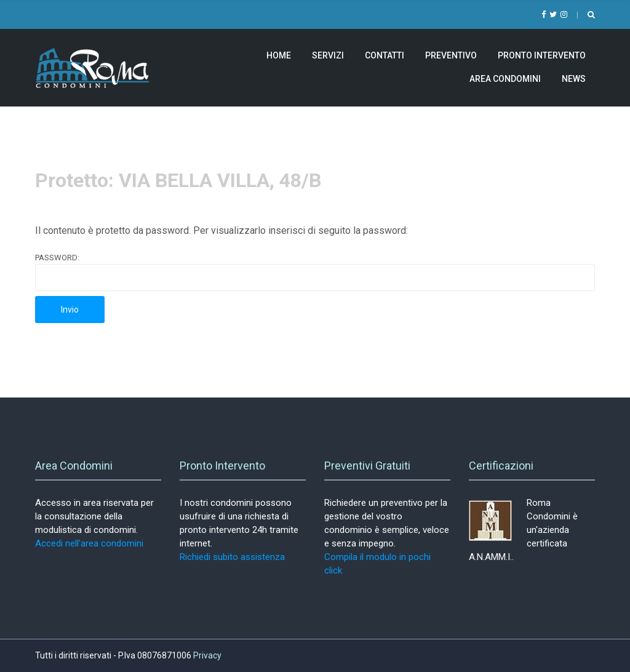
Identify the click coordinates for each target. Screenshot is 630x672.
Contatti (385, 55)
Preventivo (451, 55)
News (574, 79)
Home (279, 55)
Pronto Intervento (542, 55)
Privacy (207, 655)
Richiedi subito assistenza (232, 557)
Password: (315, 272)
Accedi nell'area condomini (89, 543)
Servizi (328, 55)
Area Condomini (505, 79)
